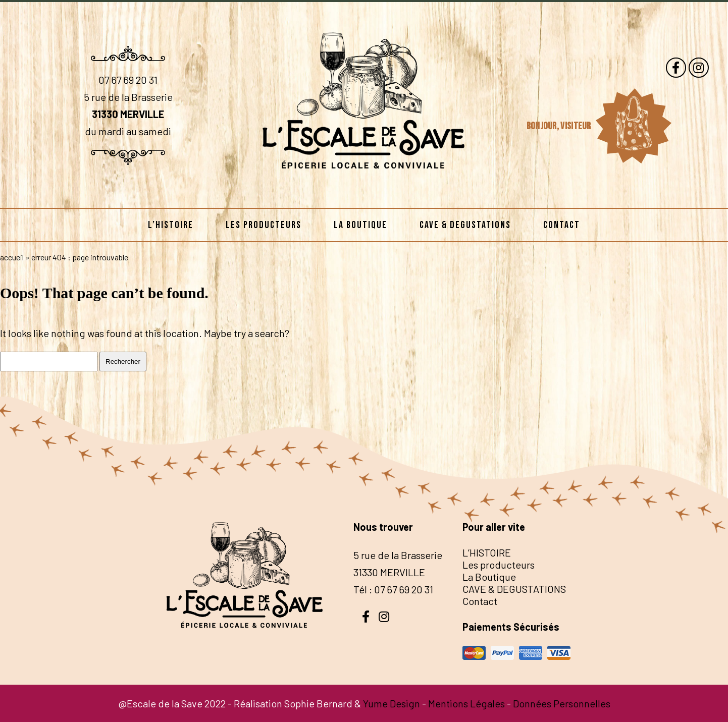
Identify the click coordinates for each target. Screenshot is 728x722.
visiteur (577, 126)
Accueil (12, 257)
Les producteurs (264, 225)
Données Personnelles (562, 703)
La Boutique (360, 225)
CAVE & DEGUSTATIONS (465, 225)
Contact (562, 225)
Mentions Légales (466, 703)
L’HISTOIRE (171, 225)
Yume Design (392, 703)
